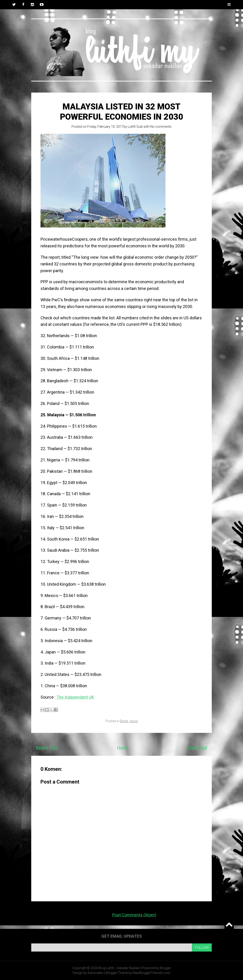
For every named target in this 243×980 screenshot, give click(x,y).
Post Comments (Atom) (134, 915)
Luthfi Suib (135, 127)
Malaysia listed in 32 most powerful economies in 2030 (121, 112)
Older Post (198, 748)
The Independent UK (75, 697)
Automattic (96, 973)
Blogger (165, 968)
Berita (124, 721)
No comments (161, 127)
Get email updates (122, 936)
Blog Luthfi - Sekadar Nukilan (119, 968)
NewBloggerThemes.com (152, 973)
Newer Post (47, 748)
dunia (134, 721)
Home (123, 748)
